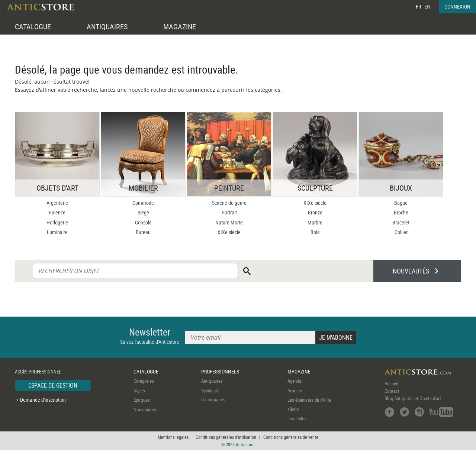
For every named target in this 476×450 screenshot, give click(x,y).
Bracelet (401, 222)
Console (143, 222)
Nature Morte (229, 222)
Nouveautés (145, 409)
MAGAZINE (180, 27)
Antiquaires (212, 381)
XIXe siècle (229, 232)
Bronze (315, 212)
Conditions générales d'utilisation (226, 437)
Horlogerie (57, 222)
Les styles (297, 418)
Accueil (391, 383)
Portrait (229, 212)
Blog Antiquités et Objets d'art (413, 398)
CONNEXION (457, 7)
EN (427, 7)
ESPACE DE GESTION (53, 385)
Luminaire (57, 232)
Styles (139, 391)
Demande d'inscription (43, 400)
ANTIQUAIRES (107, 27)
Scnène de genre (229, 203)
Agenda (294, 381)
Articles (295, 391)
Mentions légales (173, 437)
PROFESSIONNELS (220, 371)
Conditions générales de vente (291, 437)
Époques (142, 400)
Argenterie (57, 203)
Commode (143, 203)
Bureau (143, 232)
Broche (401, 212)
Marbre (315, 222)
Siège (143, 212)
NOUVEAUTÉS (411, 271)
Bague (401, 203)
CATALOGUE (33, 27)
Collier (401, 232)
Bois (315, 232)
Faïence (57, 212)
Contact (392, 391)
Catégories (144, 381)
